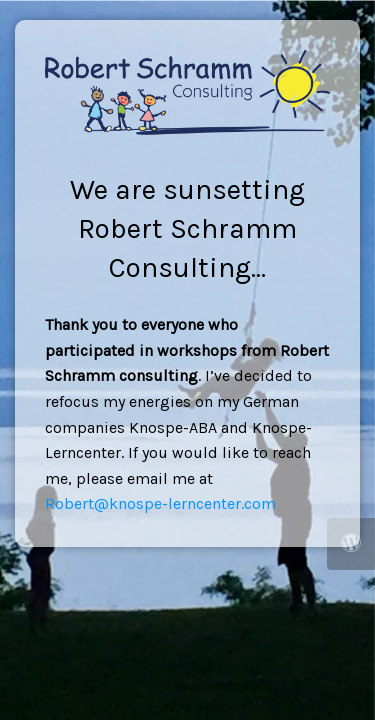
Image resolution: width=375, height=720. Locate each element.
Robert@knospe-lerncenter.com (160, 503)
